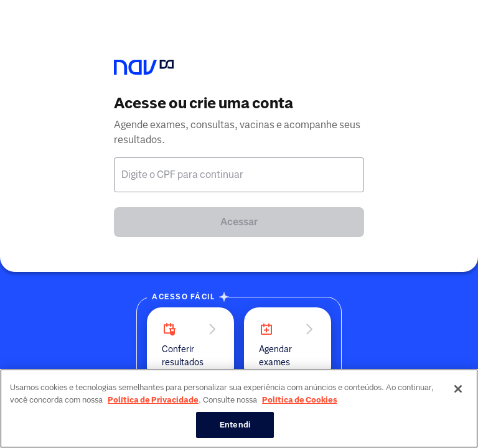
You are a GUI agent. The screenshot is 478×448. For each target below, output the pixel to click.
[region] (239, 408)
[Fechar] (458, 389)
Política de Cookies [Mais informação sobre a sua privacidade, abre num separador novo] (300, 400)
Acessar (239, 222)
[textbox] (239, 175)
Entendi (235, 425)
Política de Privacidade (153, 400)
